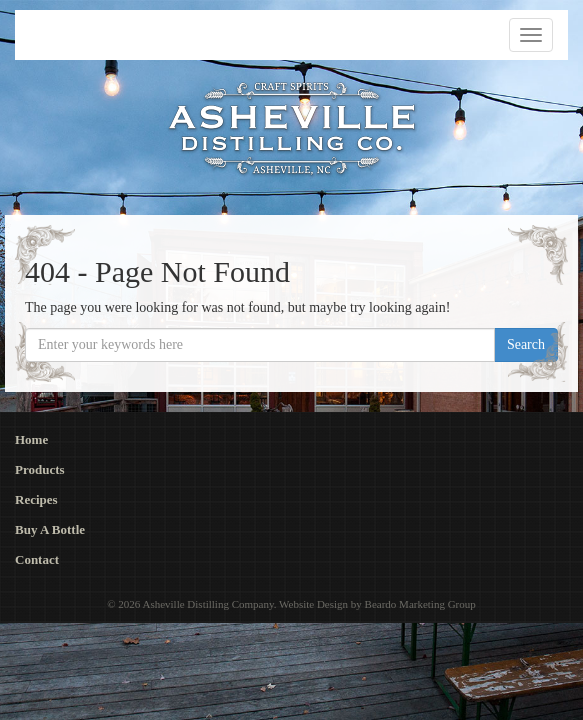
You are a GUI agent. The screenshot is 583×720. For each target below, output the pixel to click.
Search (526, 344)
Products (40, 469)
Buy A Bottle (50, 529)
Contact (37, 559)
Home (31, 439)
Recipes (36, 499)
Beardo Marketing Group (420, 604)
